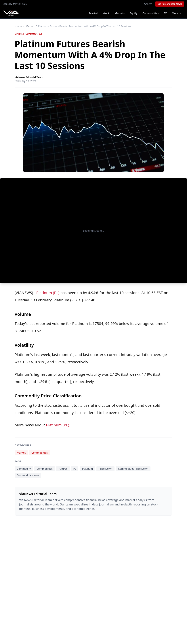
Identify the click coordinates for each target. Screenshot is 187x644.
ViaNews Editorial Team (29, 77)
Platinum (87, 469)
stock (106, 13)
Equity (133, 13)
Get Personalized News (170, 4)
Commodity (24, 469)
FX (165, 13)
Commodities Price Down (133, 469)
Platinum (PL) (48, 293)
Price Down (105, 469)
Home (18, 26)
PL (75, 469)
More (177, 13)
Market (93, 13)
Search (148, 4)
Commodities (151, 13)
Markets (120, 13)
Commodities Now (28, 475)
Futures (63, 469)
